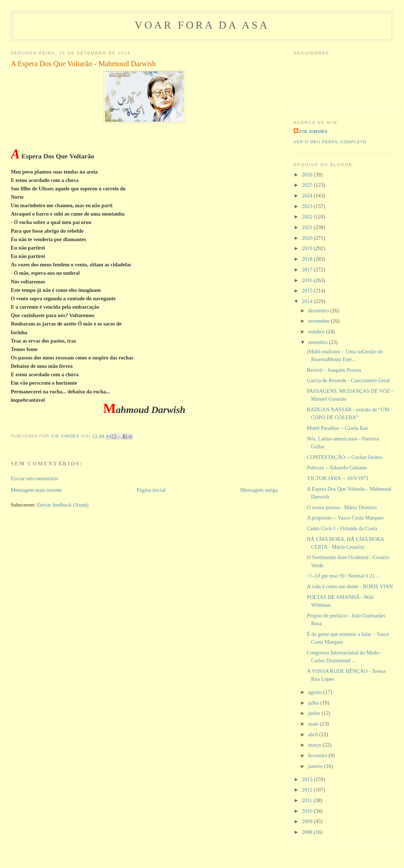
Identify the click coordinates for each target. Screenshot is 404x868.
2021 (308, 227)
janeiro (316, 766)
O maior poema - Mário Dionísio (342, 507)
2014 (308, 301)
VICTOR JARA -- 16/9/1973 (338, 478)
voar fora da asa (202, 25)
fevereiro (318, 755)
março (315, 745)
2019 (308, 248)
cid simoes (314, 131)
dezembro (319, 311)
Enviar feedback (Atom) (63, 505)
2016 (308, 280)
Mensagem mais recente (36, 490)
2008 (308, 832)
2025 (308, 185)
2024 (308, 196)
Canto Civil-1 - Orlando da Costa (342, 528)
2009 (308, 821)
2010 (308, 811)
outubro (317, 332)
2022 (308, 217)
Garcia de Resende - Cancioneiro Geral (348, 380)
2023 (308, 206)
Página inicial (151, 490)
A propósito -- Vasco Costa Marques (345, 518)
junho (315, 713)
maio (314, 724)
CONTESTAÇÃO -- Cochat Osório (345, 457)
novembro (319, 321)
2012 (308, 790)
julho (314, 703)
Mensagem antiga (259, 490)
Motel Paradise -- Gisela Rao (338, 428)
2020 (308, 238)
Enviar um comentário (34, 478)
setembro (318, 342)
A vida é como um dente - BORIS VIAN (350, 586)
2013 (308, 779)
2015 (308, 291)
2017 (308, 270)
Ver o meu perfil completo (330, 142)
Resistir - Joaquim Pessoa (334, 370)
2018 (308, 259)
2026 (308, 175)
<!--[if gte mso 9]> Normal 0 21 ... (344, 576)
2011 (308, 800)
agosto (316, 692)
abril (314, 734)
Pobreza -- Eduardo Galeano (337, 468)
